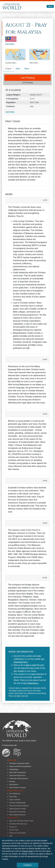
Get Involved (13, 818)
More (27, 69)
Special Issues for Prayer (18, 809)
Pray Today (13, 797)
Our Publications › (31, 683)
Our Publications (15, 794)
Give (11, 836)
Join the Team (14, 830)
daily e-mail (31, 665)
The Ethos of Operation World (19, 763)
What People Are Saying (17, 788)
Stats (18, 69)
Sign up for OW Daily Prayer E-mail (21, 821)
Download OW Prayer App (18, 824)
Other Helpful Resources (18, 815)
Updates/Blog (14, 769)
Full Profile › (10, 44)
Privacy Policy (28, 851)
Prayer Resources (15, 790)
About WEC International (18, 772)
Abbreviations (14, 785)
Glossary (12, 782)
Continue (27, 865)
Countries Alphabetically (17, 803)
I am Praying (27, 78)
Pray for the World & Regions (19, 806)
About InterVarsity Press (17, 775)
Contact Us (13, 827)
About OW (12, 760)
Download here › (21, 662)
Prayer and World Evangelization (20, 766)
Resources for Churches (17, 812)
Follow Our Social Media (17, 833)
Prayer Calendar (15, 800)
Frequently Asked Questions (19, 779)
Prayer (8, 69)
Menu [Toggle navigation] (50, 6)
